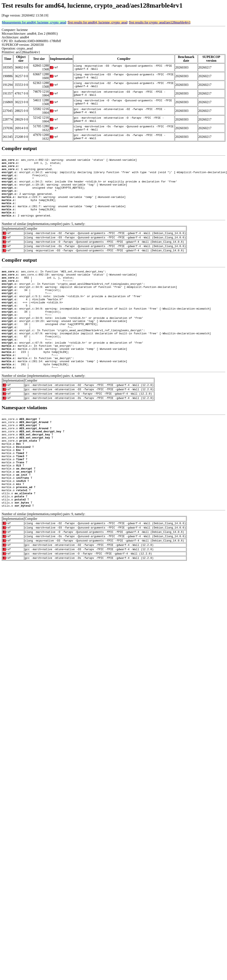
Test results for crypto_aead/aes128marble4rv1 (160, 22)
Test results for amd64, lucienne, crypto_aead (98, 22)
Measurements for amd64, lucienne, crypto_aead (34, 22)
